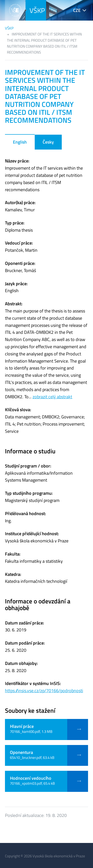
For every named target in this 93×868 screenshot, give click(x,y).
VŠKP (37, 10)
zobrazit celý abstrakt (52, 397)
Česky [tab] (48, 142)
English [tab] (20, 142)
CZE (77, 10)
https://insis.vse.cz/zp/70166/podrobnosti (44, 691)
